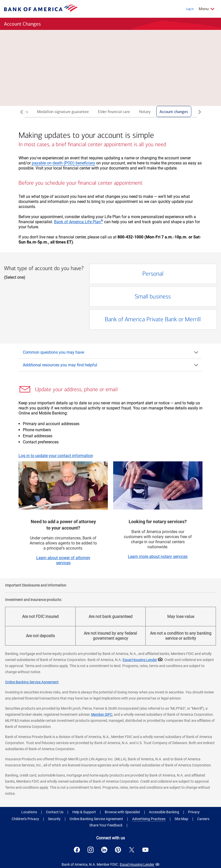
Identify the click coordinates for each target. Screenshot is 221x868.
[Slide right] (199, 112)
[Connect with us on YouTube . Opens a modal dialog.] (145, 850)
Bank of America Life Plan (79, 222)
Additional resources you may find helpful (111, 365)
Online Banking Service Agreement (32, 682)
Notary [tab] (145, 112)
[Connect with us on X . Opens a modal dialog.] (132, 850)
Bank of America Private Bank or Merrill (157, 320)
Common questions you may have (111, 352)
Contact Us (55, 812)
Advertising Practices (149, 819)
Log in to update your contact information (56, 456)
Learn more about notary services (158, 556)
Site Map (181, 819)
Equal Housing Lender (137, 864)
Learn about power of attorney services (63, 560)
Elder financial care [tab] (114, 112)
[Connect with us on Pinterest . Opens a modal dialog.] (118, 850)
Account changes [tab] (174, 112)
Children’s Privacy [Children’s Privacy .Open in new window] (25, 819)
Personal (140, 274)
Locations (29, 812)
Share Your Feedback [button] (106, 825)
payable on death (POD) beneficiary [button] (63, 163)
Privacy (194, 812)
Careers (203, 819)
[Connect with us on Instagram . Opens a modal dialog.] (91, 850)
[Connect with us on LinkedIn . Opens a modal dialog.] (104, 850)
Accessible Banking (164, 812)
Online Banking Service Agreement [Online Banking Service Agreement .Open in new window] (96, 819)
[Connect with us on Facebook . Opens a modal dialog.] (77, 850)
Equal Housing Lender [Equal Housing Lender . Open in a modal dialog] (140, 660)
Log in (190, 9)
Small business (144, 297)
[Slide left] (22, 112)
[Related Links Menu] (207, 9)
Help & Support (84, 812)
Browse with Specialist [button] (122, 812)
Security (54, 819)
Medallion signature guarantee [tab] (63, 112)
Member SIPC (102, 714)
